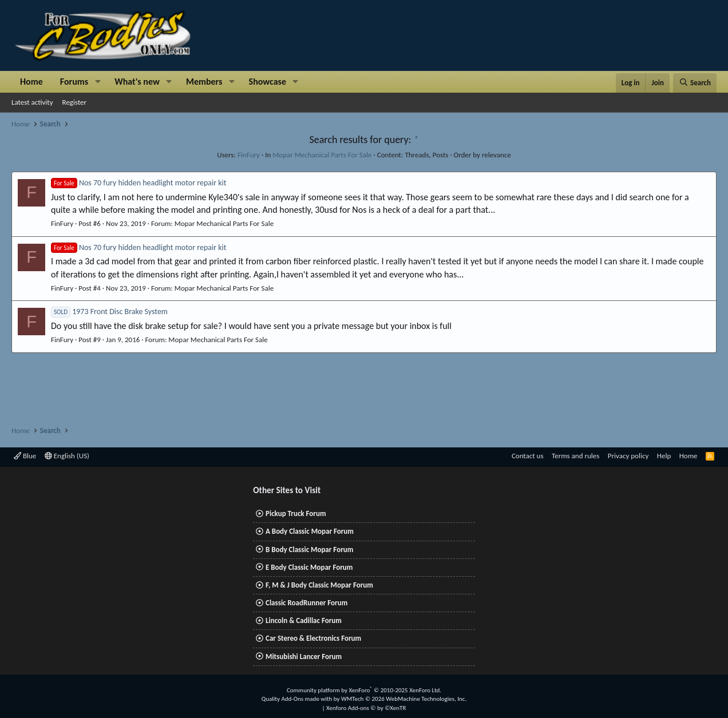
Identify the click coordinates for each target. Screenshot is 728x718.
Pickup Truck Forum (296, 513)
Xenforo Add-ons (366, 708)
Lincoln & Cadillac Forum (304, 620)
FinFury (249, 155)
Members (204, 82)
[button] (98, 82)
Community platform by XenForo (364, 690)
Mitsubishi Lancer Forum (304, 656)
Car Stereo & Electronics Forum (313, 638)
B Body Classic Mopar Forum (309, 550)
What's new (137, 82)
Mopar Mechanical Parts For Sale (322, 155)
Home (31, 82)
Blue (25, 456)
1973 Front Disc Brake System (109, 312)
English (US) (67, 456)
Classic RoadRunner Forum (306, 603)
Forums (74, 82)
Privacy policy (628, 456)
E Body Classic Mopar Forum (309, 567)
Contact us (528, 456)
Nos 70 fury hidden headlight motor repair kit (139, 183)
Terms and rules (575, 456)
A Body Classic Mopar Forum (310, 531)
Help (664, 456)
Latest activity (32, 102)
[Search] (695, 83)
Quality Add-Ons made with (298, 699)
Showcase (268, 82)
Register (75, 102)
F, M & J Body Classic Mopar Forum (319, 585)
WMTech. (404, 699)
